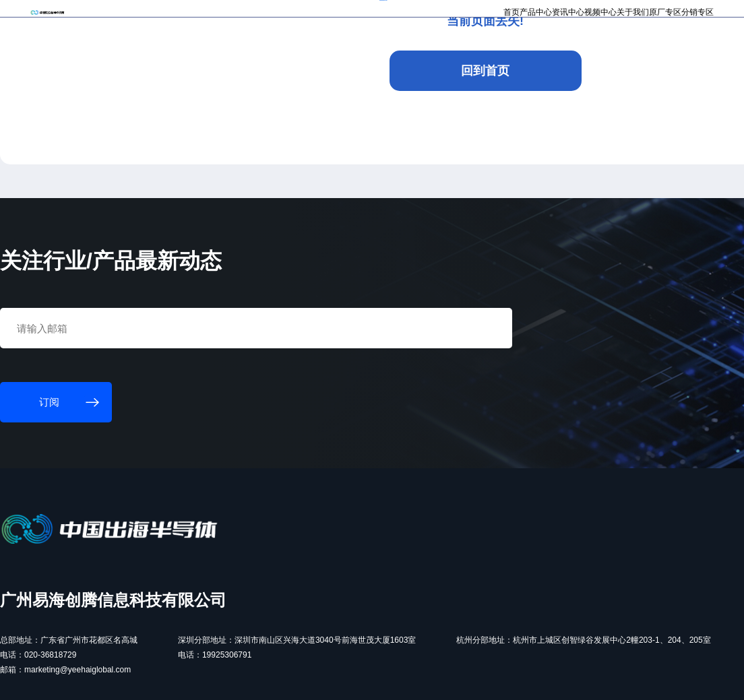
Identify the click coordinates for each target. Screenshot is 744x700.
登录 (617, 15)
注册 (642, 15)
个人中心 (583, 15)
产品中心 (401, 51)
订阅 (220, 17)
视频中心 (492, 51)
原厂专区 (583, 51)
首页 (363, 51)
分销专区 (628, 51)
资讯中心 (446, 51)
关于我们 (537, 51)
